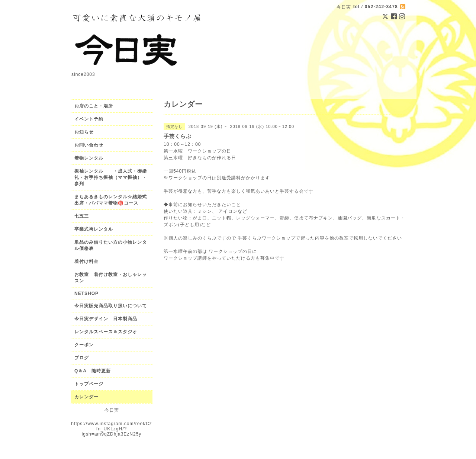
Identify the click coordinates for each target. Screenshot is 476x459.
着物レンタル (89, 158)
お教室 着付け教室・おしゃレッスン (111, 278)
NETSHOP (86, 293)
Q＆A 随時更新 (93, 371)
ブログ (82, 358)
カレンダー (86, 397)
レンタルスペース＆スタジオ (106, 332)
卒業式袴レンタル (94, 229)
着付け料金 (86, 261)
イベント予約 (89, 119)
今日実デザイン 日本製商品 (108, 319)
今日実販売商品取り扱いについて (111, 306)
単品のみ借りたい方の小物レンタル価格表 (111, 245)
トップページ (89, 384)
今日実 (112, 410)
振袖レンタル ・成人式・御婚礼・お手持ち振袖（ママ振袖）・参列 (111, 177)
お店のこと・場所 (94, 106)
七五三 (82, 216)
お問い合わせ (89, 145)
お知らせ (84, 132)
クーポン (84, 345)
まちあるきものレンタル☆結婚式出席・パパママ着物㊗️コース (111, 200)
